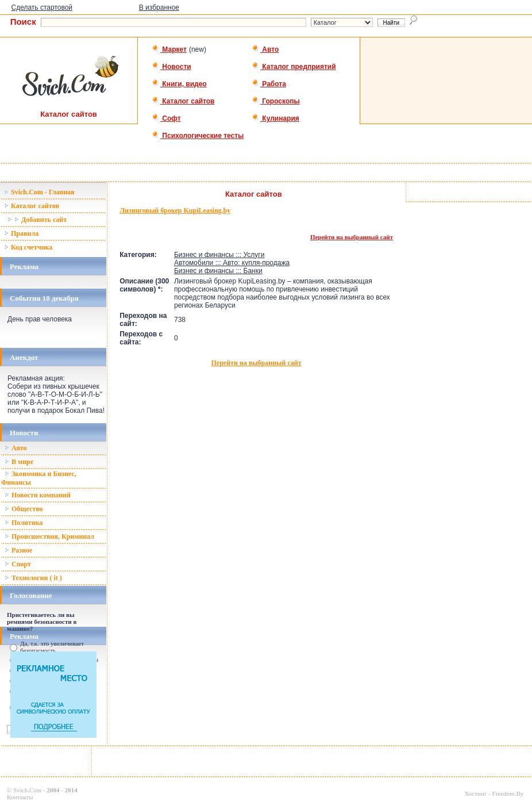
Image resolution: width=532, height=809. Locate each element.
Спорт (18, 564)
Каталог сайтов (183, 101)
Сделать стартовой (42, 7)
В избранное (159, 7)
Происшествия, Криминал (49, 536)
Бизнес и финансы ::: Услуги (219, 255)
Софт (166, 118)
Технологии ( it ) (33, 578)
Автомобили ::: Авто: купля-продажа (232, 263)
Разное (18, 550)
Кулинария (275, 118)
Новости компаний (38, 495)
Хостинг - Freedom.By (494, 793)
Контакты (20, 797)
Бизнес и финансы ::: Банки (218, 271)
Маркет (169, 49)
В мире (19, 462)
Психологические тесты (198, 136)
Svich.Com (27, 790)
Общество (24, 509)
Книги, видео (179, 84)
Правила (21, 233)
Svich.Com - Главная (39, 192)
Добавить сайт (37, 220)
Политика (24, 523)
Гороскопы (276, 101)
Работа (269, 84)
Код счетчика (28, 247)
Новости (171, 67)
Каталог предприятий (294, 67)
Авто (265, 49)
